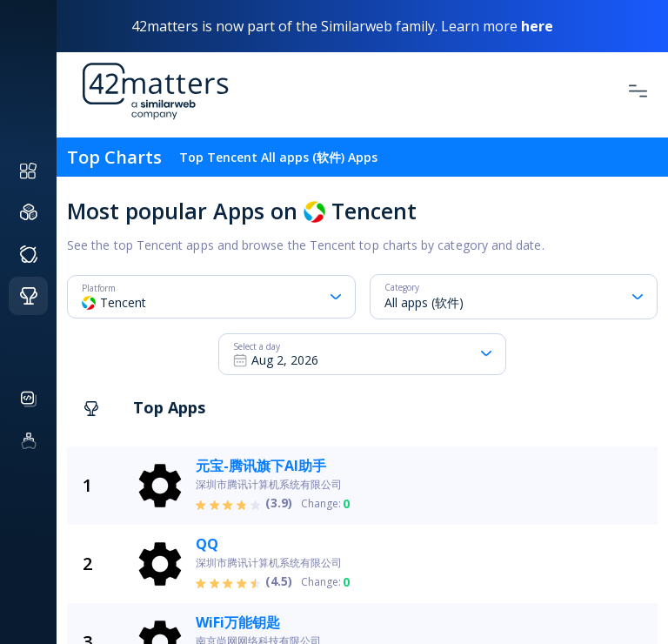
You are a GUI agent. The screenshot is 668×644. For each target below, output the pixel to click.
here (537, 26)
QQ (207, 544)
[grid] (387, 545)
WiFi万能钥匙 (238, 622)
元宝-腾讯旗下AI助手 (261, 466)
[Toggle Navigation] (638, 91)
